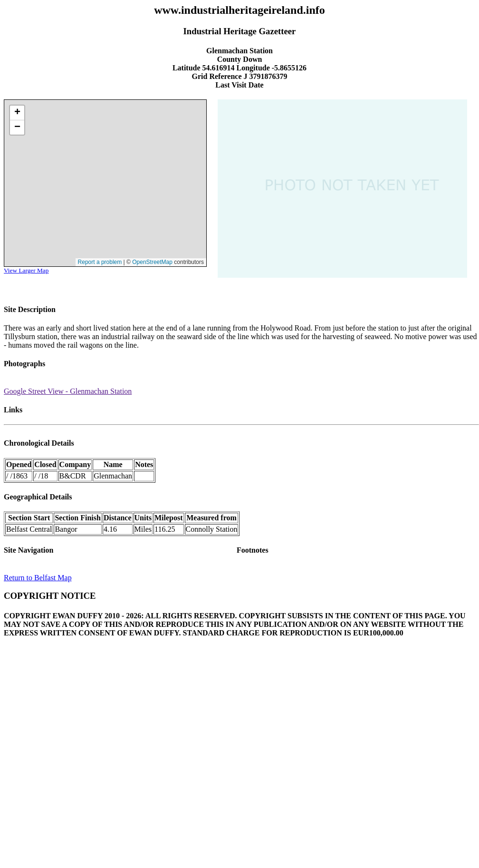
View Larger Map (26, 270)
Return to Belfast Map (38, 578)
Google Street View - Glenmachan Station (68, 391)
